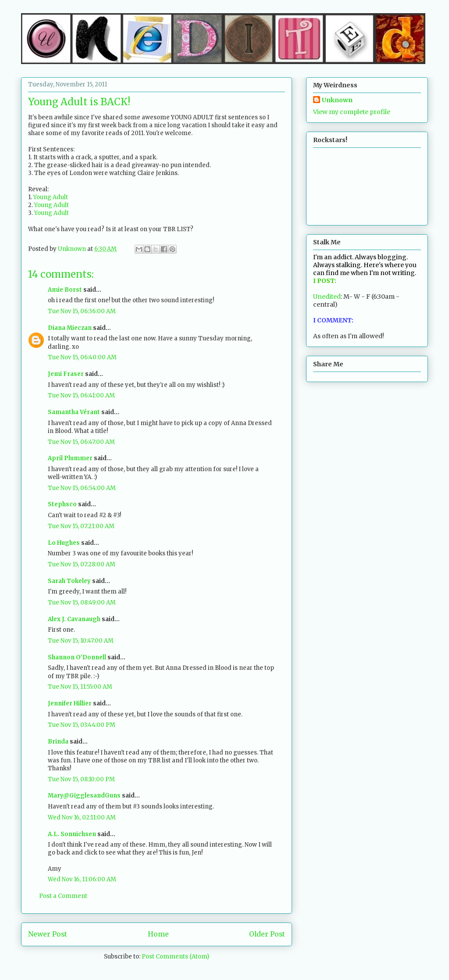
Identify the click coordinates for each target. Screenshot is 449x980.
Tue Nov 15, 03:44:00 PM (82, 725)
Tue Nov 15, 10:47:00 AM (81, 641)
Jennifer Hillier (70, 703)
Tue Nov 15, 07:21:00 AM (81, 526)
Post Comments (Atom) (175, 957)
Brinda (58, 742)
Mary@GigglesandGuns (84, 796)
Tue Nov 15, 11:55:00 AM (80, 687)
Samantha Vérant (74, 412)
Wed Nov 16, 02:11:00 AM (82, 817)
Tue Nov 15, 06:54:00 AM (82, 488)
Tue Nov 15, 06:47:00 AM (81, 442)
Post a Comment (63, 896)
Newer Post (48, 934)
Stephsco (62, 504)
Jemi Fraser (66, 374)
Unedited (327, 297)
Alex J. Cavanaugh (74, 619)
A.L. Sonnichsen (72, 834)
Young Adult (51, 197)
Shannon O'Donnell (77, 657)
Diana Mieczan (70, 328)
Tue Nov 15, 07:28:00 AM (82, 564)
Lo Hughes (64, 543)
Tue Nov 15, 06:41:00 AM (81, 395)
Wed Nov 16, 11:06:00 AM (82, 879)
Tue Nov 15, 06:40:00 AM (82, 357)
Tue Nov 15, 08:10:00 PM (81, 779)
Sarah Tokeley (69, 581)
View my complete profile (352, 112)
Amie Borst (65, 290)
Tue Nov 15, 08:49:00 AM (82, 603)
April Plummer (70, 458)
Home (158, 934)
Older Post (267, 934)
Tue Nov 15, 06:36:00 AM (82, 311)
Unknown (337, 100)
